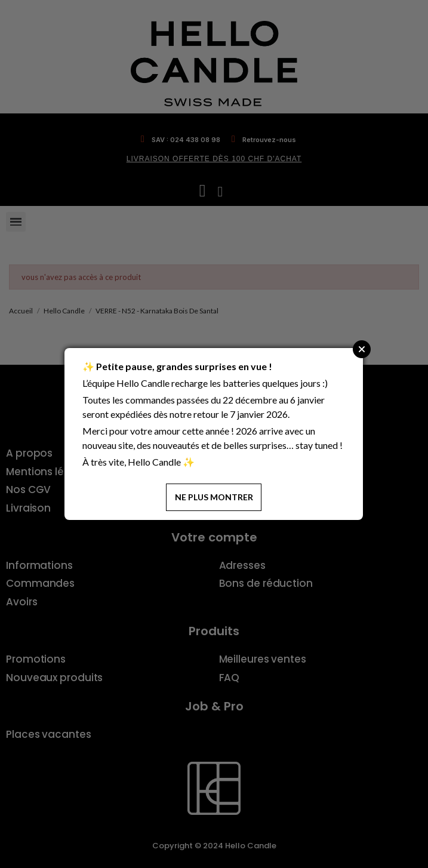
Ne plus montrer (214, 497)
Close (362, 349)
